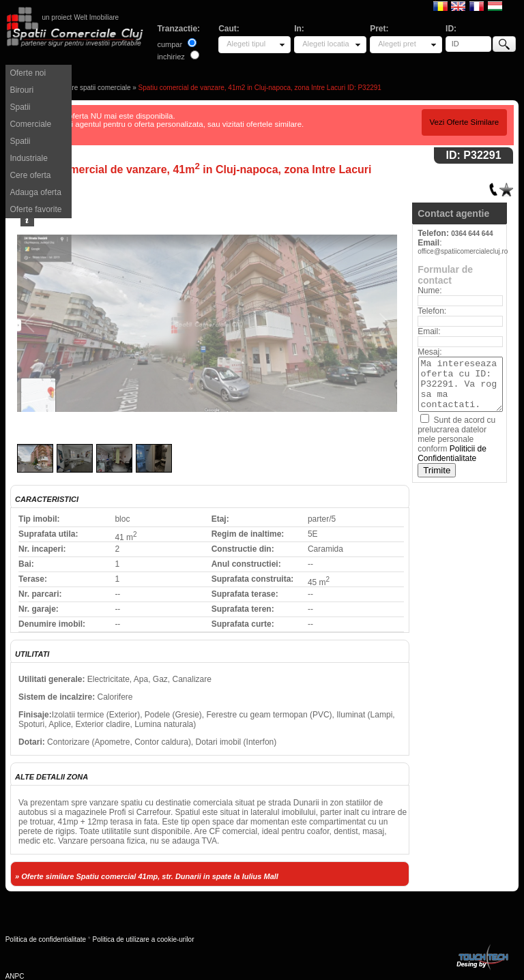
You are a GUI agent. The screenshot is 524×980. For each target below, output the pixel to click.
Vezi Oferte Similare (464, 122)
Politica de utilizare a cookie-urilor (144, 939)
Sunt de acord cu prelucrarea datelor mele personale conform (456, 439)
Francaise (477, 5)
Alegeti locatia (326, 44)
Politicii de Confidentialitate (452, 454)
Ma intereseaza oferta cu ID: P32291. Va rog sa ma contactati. (461, 384)
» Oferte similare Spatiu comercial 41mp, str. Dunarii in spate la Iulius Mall (147, 876)
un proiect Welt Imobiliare (80, 17)
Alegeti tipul (246, 44)
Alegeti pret (397, 44)
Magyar (495, 5)
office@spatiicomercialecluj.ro (463, 251)
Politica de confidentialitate (46, 939)
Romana (440, 5)
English (458, 5)
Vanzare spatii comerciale (92, 88)
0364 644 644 (472, 234)
